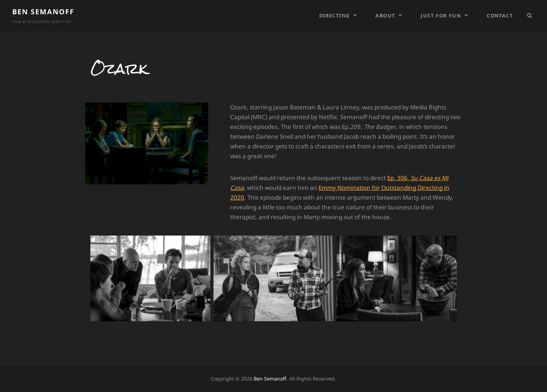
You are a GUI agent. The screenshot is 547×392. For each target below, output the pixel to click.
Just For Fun (441, 16)
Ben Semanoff (43, 12)
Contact (500, 16)
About (385, 16)
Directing (335, 16)
